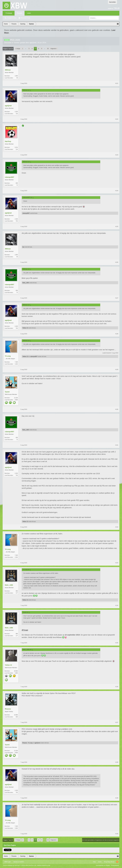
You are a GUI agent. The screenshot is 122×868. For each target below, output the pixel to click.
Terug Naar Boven (109, 862)
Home (100, 862)
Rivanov (8, 709)
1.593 (16, 76)
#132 (117, 527)
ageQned (33, 43)
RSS (117, 862)
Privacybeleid (115, 865)
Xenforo (22, 862)
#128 (117, 334)
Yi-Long (8, 356)
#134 (117, 605)
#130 (117, 409)
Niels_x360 (26, 283)
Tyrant (7, 392)
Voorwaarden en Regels (103, 865)
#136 (117, 687)
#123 (117, 155)
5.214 (16, 147)
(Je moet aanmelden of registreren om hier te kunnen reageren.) (101, 840)
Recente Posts (26, 18)
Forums (20, 13)
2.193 (16, 112)
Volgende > (54, 49)
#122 (117, 119)
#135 (117, 643)
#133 (117, 563)
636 (17, 183)
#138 (117, 762)
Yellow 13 (25, 328)
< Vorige (18, 49)
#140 (117, 834)
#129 (117, 369)
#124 (117, 191)
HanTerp (8, 141)
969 (17, 591)
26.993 (16, 671)
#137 (117, 722)
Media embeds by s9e (44, 865)
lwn (23, 247)
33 (48, 49)
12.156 (16, 398)
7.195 (16, 362)
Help (94, 862)
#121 (117, 83)
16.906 (16, 715)
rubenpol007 (9, 177)
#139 (117, 798)
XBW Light (8, 862)
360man (8, 70)
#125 (117, 226)
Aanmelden (112, 2)
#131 (117, 445)
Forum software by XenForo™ (20, 865)
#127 (117, 298)
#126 (117, 262)
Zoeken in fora (12, 18)
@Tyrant (25, 630)
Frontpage (9, 13)
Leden (29, 13)
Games (17, 43)
